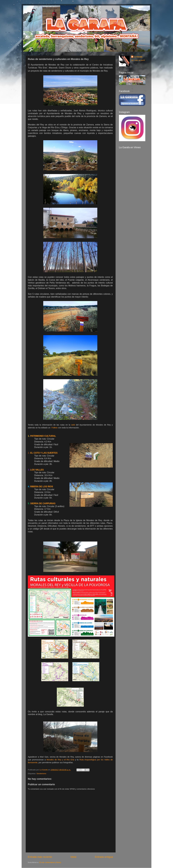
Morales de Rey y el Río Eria (60, 760)
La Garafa (138, 57)
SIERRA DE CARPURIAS (43, 503)
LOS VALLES (37, 470)
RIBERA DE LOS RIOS (42, 487)
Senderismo (41, 774)
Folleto (55, 428)
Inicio (73, 857)
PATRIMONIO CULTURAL (43, 436)
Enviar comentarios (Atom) (50, 862)
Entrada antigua (104, 857)
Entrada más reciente (40, 857)
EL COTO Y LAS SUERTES (44, 453)
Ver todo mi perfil (138, 60)
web (73, 425)
